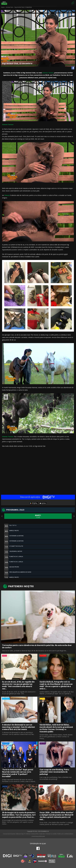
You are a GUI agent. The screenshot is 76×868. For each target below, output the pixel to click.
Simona (7, 195)
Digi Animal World (4, 3)
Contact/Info (35, 834)
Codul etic (42, 834)
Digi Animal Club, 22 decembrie (23, 7)
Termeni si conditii (51, 834)
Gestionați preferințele (38, 836)
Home (3, 7)
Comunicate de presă (9, 834)
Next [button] (74, 516)
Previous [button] (2, 516)
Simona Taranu (48, 73)
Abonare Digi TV (21, 834)
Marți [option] (38, 516)
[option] (38, 572)
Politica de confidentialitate (65, 834)
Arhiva (28, 834)
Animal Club (10, 7)
